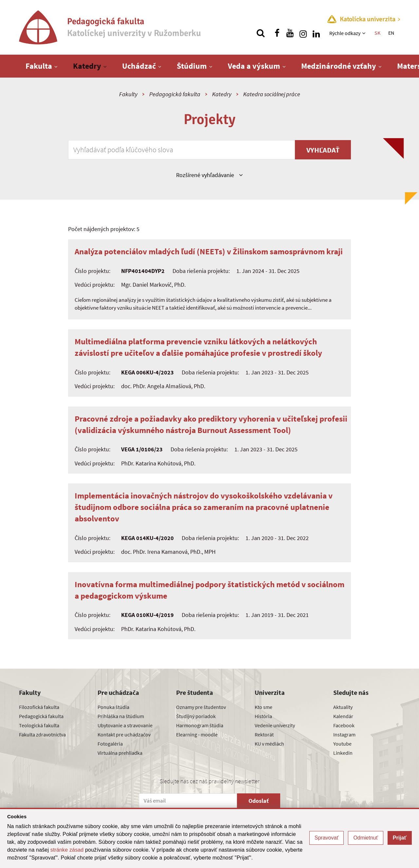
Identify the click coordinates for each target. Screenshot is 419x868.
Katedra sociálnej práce (272, 94)
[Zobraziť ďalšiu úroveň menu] (364, 33)
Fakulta (39, 66)
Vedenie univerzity (275, 725)
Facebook (344, 725)
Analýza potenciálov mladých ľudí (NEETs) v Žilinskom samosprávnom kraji (209, 251)
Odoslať (259, 801)
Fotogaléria (110, 744)
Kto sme (264, 707)
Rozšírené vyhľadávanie (209, 175)
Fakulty (128, 94)
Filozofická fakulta (39, 707)
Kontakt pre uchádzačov (124, 734)
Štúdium (192, 66)
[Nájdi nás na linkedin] (316, 33)
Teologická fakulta (39, 725)
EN (391, 33)
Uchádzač (139, 66)
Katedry (87, 66)
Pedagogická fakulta (175, 94)
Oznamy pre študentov (201, 707)
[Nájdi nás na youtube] (290, 33)
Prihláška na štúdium (121, 716)
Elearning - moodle (197, 734)
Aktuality (343, 707)
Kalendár (343, 716)
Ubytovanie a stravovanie (125, 725)
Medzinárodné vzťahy (339, 66)
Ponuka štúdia (113, 707)
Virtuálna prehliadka (120, 753)
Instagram (344, 734)
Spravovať (327, 838)
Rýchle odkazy (345, 33)
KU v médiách (269, 744)
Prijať (400, 838)
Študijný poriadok (196, 716)
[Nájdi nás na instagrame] (303, 33)
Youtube (342, 744)
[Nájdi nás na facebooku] (277, 33)
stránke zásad (67, 850)
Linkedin (343, 753)
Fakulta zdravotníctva (42, 734)
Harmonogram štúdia (200, 725)
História (263, 716)
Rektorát (264, 734)
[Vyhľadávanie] (261, 33)
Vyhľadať (323, 150)
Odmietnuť (365, 838)
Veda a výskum (254, 66)
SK (377, 33)
